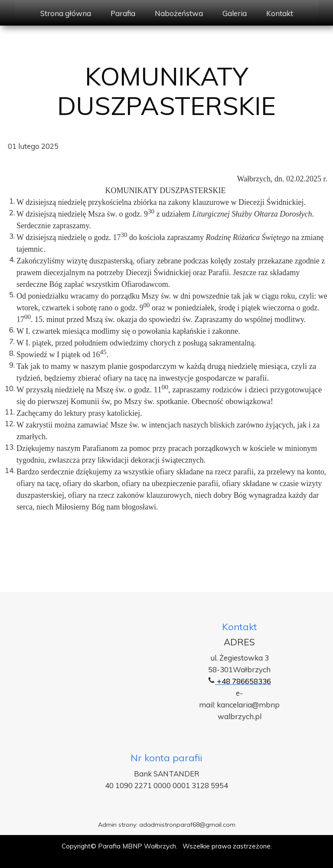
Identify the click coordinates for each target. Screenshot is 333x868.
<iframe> (121, 682)
